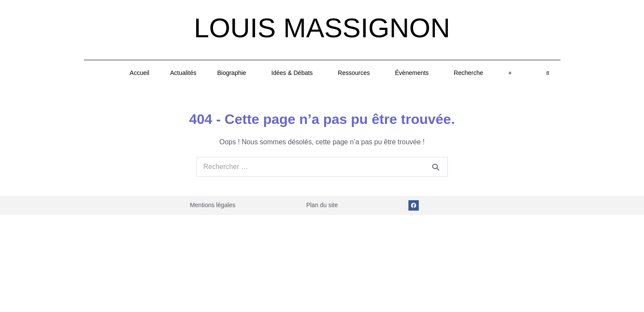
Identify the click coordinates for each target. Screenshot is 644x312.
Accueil (140, 73)
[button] (548, 73)
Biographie (234, 73)
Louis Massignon (322, 28)
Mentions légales (212, 205)
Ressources (356, 73)
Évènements (414, 73)
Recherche (471, 73)
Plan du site (322, 205)
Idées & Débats (294, 73)
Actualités (183, 73)
